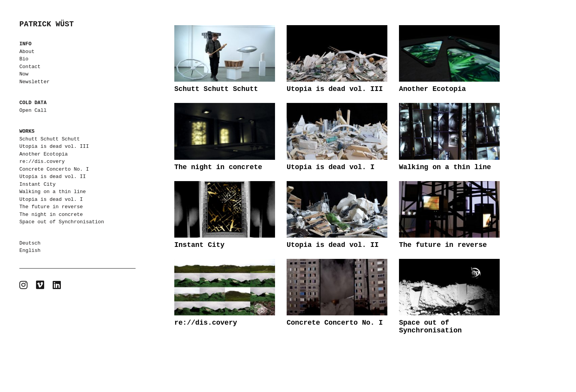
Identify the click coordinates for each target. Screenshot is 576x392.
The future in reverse (51, 207)
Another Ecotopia (44, 154)
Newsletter (34, 82)
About (27, 51)
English (30, 250)
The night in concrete (51, 214)
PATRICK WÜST (46, 25)
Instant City (38, 184)
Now (24, 74)
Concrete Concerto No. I (54, 169)
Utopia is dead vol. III (54, 146)
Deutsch (30, 243)
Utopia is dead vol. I (51, 199)
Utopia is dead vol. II (53, 176)
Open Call (33, 110)
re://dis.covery (42, 161)
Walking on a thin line (53, 192)
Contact (30, 67)
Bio (24, 59)
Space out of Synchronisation (62, 222)
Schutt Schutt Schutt (50, 139)
